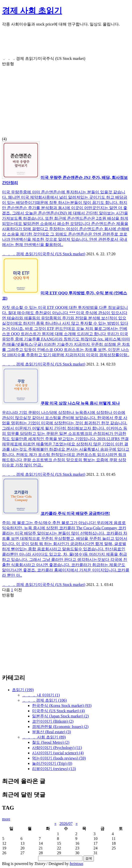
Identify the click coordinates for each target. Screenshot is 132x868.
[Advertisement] (66, 44)
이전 (18, 590)
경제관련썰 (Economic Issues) (60, 727)
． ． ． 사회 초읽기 (44, 737)
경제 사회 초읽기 (32, 11)
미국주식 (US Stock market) (58, 711)
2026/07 (66, 824)
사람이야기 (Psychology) (57, 748)
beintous (76, 864)
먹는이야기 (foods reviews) (59, 758)
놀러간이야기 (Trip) (52, 763)
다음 (6, 590)
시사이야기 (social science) (58, 753)
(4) (66, 99)
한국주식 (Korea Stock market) (62, 706)
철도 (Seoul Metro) (51, 742)
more (6, 819)
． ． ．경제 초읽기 (44, 700)
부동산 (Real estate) (51, 732)
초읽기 (23, 690)
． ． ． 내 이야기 (41, 695)
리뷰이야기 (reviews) (54, 769)
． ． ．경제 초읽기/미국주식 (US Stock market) (44, 254)
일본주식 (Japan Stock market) (60, 716)
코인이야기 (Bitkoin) (53, 721)
